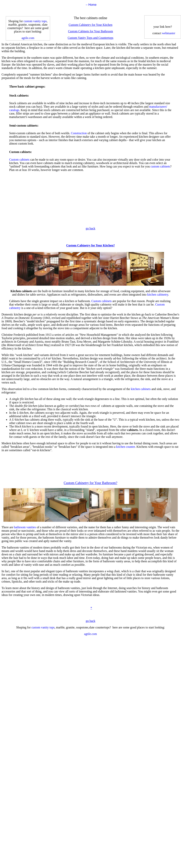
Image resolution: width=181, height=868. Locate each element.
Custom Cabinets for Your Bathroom (90, 31)
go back (90, 228)
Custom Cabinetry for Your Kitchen (90, 25)
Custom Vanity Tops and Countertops (90, 38)
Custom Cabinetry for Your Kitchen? (91, 245)
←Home (91, 5)
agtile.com (28, 38)
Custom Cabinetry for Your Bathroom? (90, 483)
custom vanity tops (35, 21)
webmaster (168, 33)
